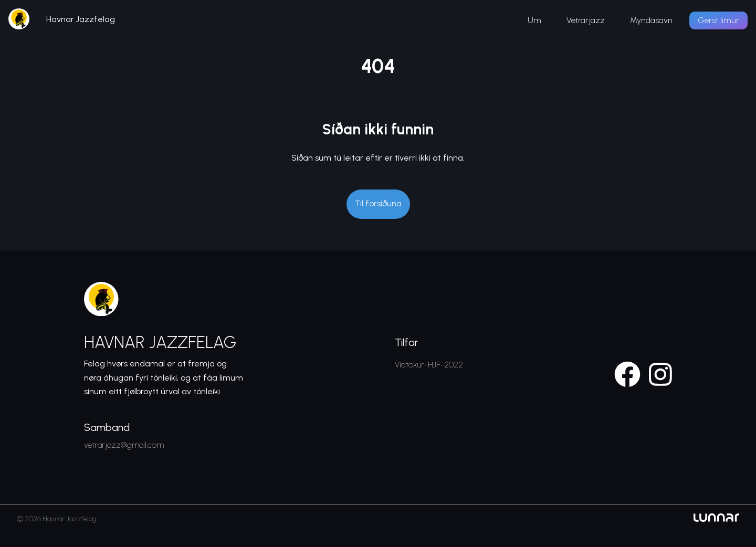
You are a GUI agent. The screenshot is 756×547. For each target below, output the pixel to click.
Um (534, 20)
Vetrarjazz (586, 20)
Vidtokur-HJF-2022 (429, 365)
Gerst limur (718, 20)
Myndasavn (651, 20)
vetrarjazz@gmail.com (124, 445)
